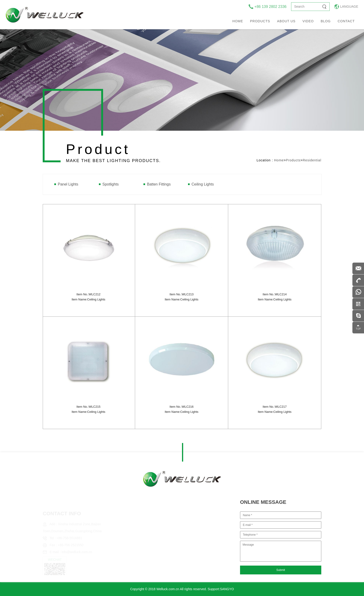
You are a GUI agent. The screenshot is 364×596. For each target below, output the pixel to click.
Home (238, 21)
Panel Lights (68, 184)
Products (260, 21)
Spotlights (110, 184)
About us (286, 21)
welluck (45, 15)
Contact (346, 21)
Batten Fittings (159, 184)
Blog (326, 21)
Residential (312, 160)
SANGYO (227, 589)
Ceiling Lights (203, 184)
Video (308, 21)
